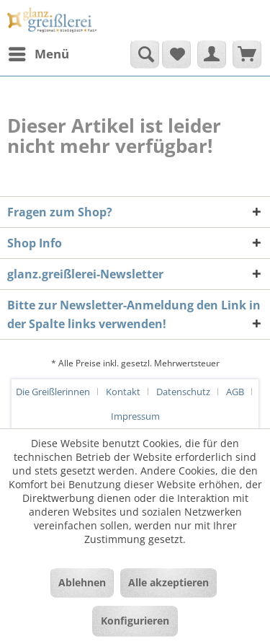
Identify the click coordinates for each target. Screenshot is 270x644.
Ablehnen (82, 582)
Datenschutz (183, 392)
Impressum (135, 416)
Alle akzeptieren (168, 582)
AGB (235, 392)
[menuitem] (38, 54)
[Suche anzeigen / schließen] (145, 54)
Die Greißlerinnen (53, 392)
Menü (39, 52)
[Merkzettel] (176, 54)
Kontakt (123, 392)
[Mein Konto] (212, 54)
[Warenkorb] (247, 54)
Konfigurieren (135, 621)
